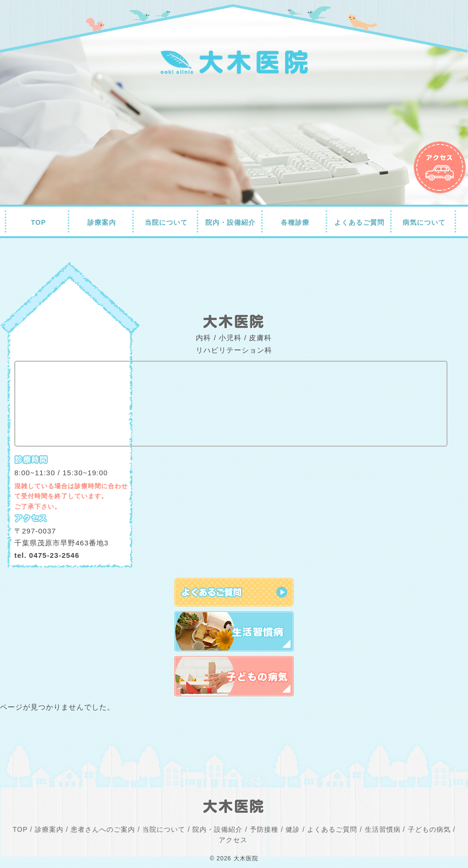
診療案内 (102, 222)
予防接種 (264, 829)
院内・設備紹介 (230, 222)
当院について (166, 222)
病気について (424, 222)
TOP (39, 222)
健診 (293, 829)
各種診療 (295, 222)
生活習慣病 (383, 829)
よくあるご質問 (359, 222)
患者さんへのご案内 (103, 829)
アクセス (233, 840)
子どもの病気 (429, 829)
